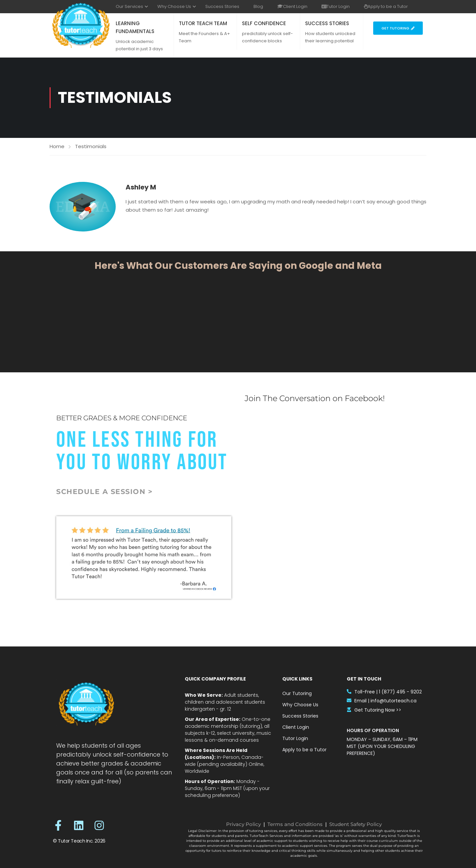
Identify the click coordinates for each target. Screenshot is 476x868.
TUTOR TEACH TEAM (203, 23)
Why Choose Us (174, 6)
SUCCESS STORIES (327, 23)
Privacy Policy (243, 824)
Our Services (129, 6)
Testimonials (91, 146)
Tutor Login (336, 6)
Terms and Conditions (295, 824)
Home (57, 146)
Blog (258, 6)
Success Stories (222, 6)
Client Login (292, 6)
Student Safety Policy (356, 824)
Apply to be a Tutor (386, 6)
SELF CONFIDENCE (264, 23)
